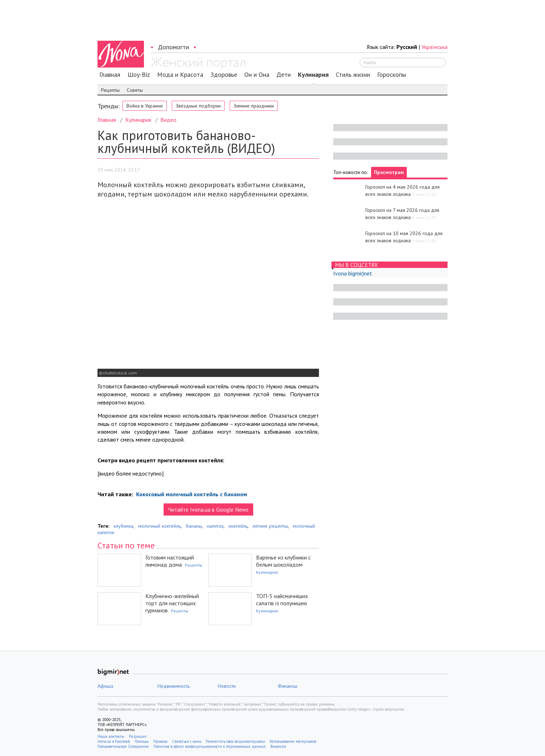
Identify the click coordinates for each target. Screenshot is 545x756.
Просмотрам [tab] (389, 172)
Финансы (287, 686)
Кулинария (313, 75)
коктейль (238, 526)
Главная (110, 75)
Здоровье (224, 75)
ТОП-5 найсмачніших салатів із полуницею (282, 600)
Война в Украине (145, 106)
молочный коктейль (159, 526)
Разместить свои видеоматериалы (236, 741)
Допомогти (173, 47)
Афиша (105, 686)
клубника (123, 526)
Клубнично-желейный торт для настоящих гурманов (172, 603)
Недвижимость (174, 686)
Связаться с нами (187, 741)
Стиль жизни (353, 75)
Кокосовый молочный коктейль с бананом (191, 494)
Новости (227, 686)
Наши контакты (111, 736)
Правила (160, 741)
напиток (215, 526)
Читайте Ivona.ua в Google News (208, 509)
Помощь (142, 741)
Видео (168, 120)
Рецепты (110, 90)
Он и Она (257, 75)
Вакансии (278, 746)
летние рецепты (270, 526)
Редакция (138, 736)
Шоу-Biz (139, 75)
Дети (284, 75)
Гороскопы (392, 75)
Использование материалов (293, 741)
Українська (434, 47)
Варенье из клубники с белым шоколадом (283, 561)
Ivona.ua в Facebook (114, 741)
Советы (135, 90)
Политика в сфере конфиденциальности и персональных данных (210, 746)
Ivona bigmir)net (353, 273)
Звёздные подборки (198, 106)
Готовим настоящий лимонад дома (170, 561)
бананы (194, 526)
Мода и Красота (180, 75)
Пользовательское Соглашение (123, 746)
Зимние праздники (254, 106)
